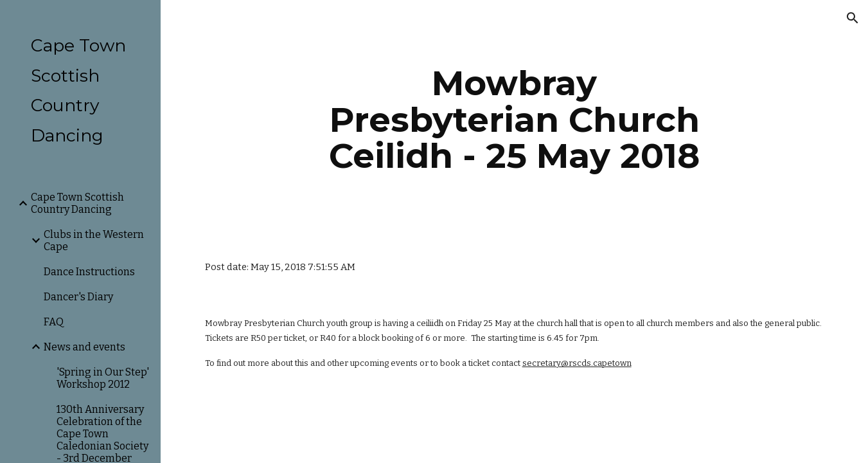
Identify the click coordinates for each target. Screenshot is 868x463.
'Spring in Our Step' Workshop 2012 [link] (103, 378)
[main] (514, 120)
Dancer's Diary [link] (78, 297)
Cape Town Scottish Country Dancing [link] (77, 203)
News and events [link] (84, 347)
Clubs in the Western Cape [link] (94, 241)
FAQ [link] (54, 322)
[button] (853, 18)
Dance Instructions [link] (89, 272)
